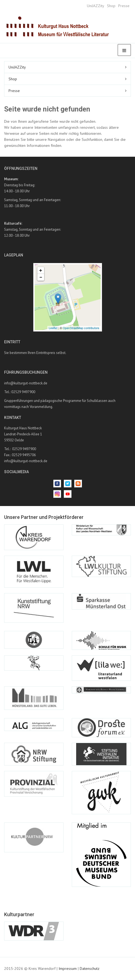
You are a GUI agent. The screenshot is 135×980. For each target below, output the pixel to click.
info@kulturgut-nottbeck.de (26, 383)
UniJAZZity (96, 6)
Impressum (68, 968)
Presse (124, 6)
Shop (111, 6)
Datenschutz (90, 968)
